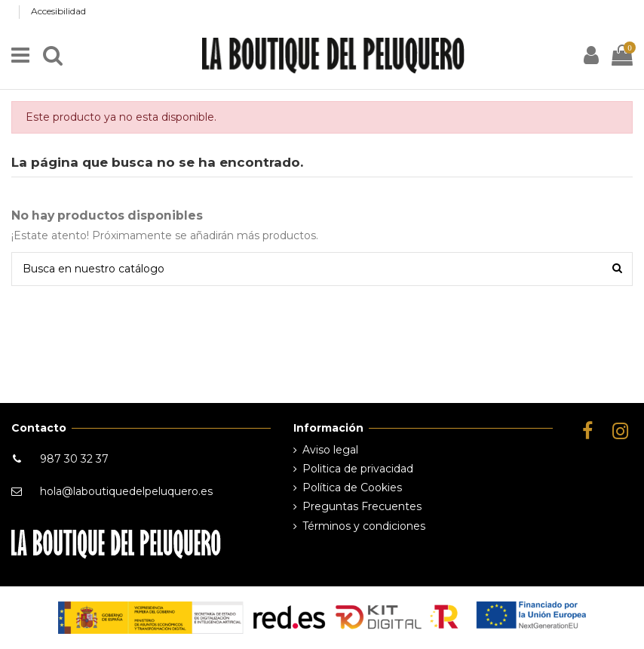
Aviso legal (330, 450)
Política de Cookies (352, 488)
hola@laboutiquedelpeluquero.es (126, 491)
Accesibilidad (58, 11)
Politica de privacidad (358, 469)
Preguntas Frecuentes (362, 506)
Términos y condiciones (364, 526)
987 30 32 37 (74, 459)
